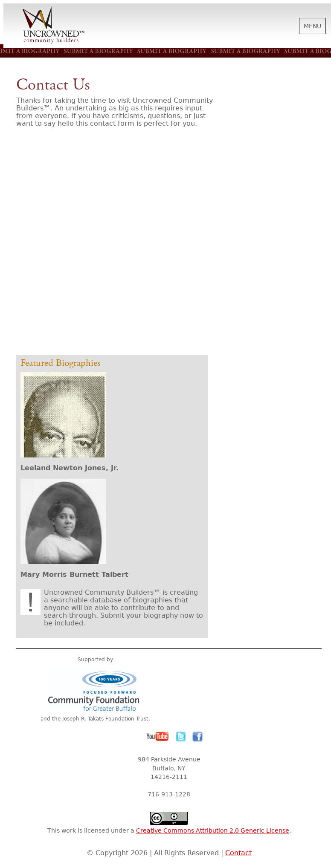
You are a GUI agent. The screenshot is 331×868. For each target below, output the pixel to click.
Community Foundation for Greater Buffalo (95, 690)
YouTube (158, 737)
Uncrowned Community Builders (54, 26)
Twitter (181, 737)
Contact (238, 853)
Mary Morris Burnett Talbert (74, 574)
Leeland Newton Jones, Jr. (70, 468)
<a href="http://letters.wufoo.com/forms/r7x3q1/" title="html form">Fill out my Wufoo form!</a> (116, 244)
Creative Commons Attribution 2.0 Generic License (213, 830)
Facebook (197, 737)
